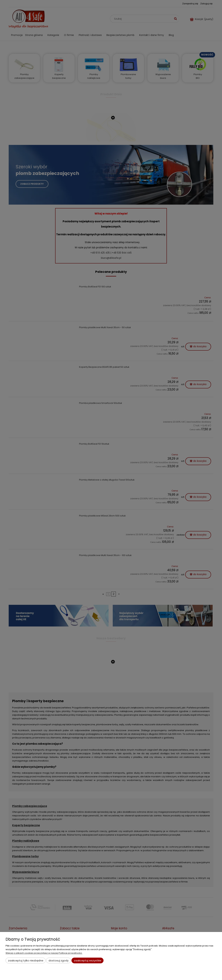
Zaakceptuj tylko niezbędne (26, 960)
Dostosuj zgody (59, 960)
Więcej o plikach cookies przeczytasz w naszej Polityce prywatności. (44, 953)
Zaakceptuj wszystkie (88, 960)
